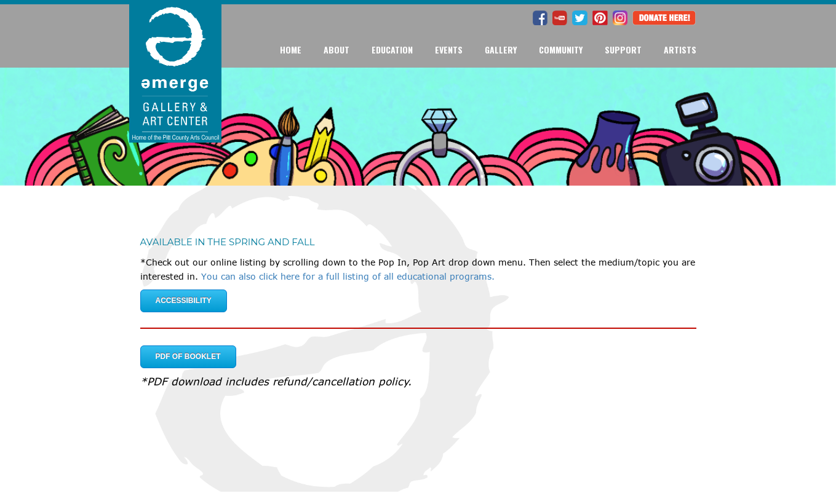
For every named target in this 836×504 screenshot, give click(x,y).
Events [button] (449, 49)
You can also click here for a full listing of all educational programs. (348, 276)
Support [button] (623, 49)
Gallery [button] (501, 49)
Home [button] (291, 49)
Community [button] (561, 49)
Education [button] (392, 49)
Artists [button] (680, 49)
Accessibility (184, 301)
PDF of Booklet (188, 356)
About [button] (336, 49)
